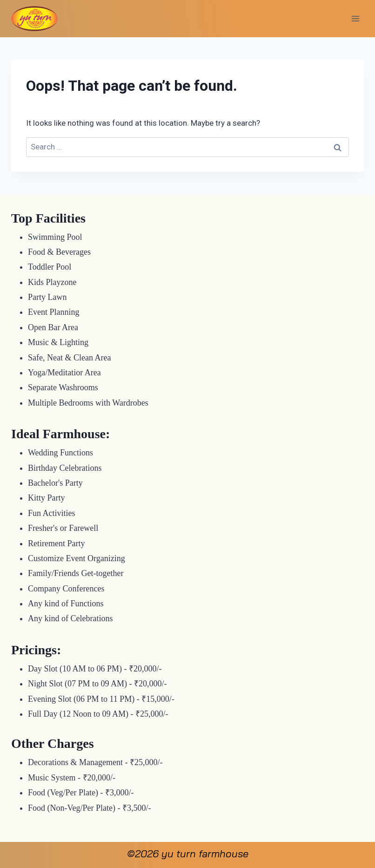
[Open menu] (355, 18)
